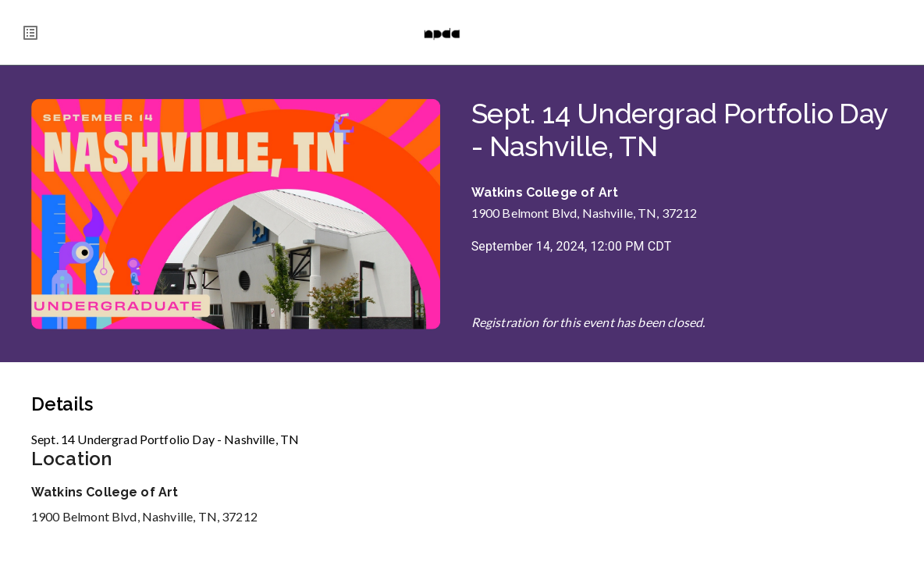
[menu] (30, 33)
